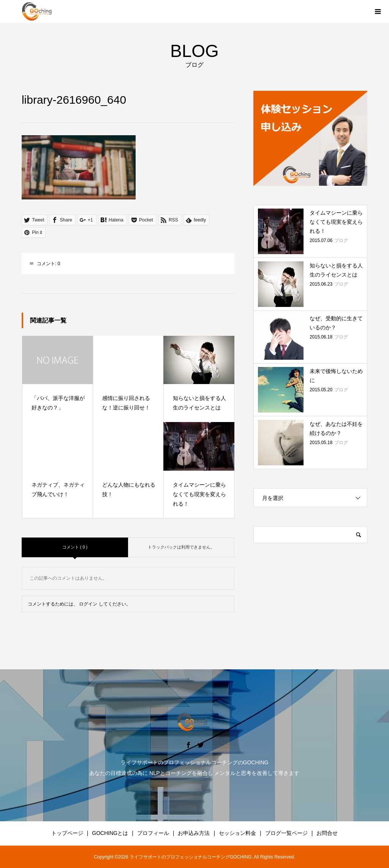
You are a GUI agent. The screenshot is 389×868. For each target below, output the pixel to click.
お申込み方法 (194, 833)
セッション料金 (237, 833)
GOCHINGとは (110, 833)
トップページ (67, 833)
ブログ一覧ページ (286, 833)
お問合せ (327, 833)
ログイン (88, 604)
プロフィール (153, 833)
